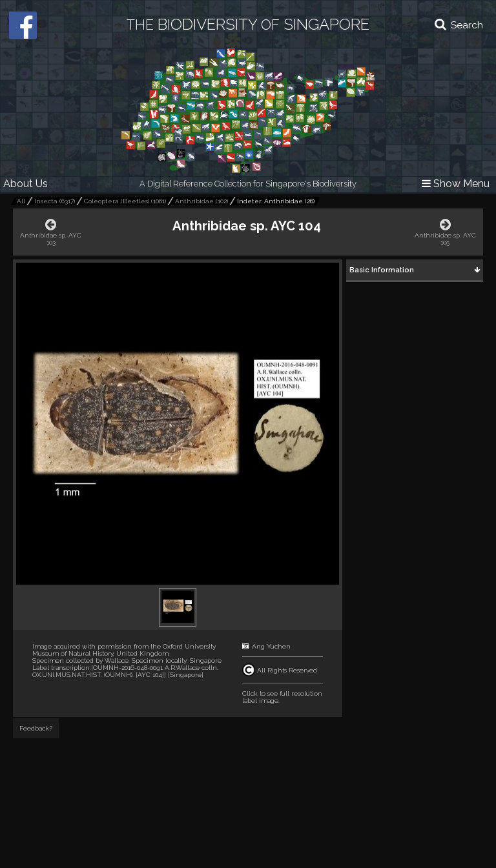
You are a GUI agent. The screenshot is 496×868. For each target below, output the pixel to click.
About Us (26, 184)
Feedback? (36, 728)
